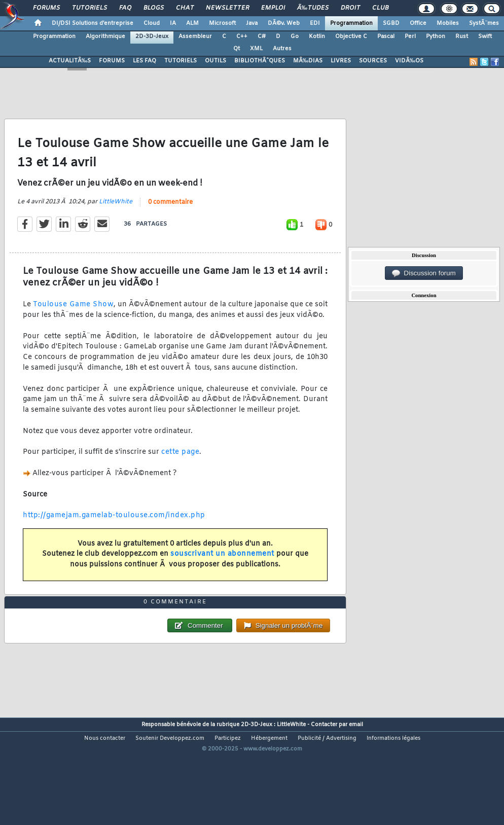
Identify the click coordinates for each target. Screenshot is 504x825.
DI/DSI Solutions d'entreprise (93, 23)
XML (256, 49)
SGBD (391, 23)
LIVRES (341, 61)
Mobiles (448, 23)
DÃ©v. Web (284, 23)
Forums (46, 8)
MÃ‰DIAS (308, 61)
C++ (242, 37)
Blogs (154, 8)
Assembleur (195, 37)
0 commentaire (170, 218)
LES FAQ (145, 61)
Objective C (351, 37)
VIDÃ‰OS (409, 61)
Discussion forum (424, 273)
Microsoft (222, 23)
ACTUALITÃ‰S (70, 61)
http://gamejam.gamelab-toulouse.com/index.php (114, 531)
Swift (485, 37)
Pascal (386, 37)
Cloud (152, 23)
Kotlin (317, 37)
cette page (180, 467)
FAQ (125, 8)
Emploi (273, 8)
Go (295, 37)
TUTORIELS (181, 61)
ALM (192, 23)
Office (418, 23)
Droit (350, 8)
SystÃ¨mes (484, 23)
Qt (237, 49)
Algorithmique (105, 37)
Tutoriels (89, 8)
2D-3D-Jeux (152, 37)
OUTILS (215, 61)
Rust (462, 37)
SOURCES (373, 61)
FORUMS (112, 61)
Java (252, 23)
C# (262, 37)
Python (436, 37)
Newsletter (227, 8)
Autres (282, 49)
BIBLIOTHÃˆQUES (260, 61)
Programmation (351, 23)
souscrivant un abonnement (222, 569)
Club (380, 8)
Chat (185, 8)
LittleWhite (116, 217)
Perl (410, 37)
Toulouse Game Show (73, 320)
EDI (315, 23)
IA (173, 23)
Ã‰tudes (313, 8)
